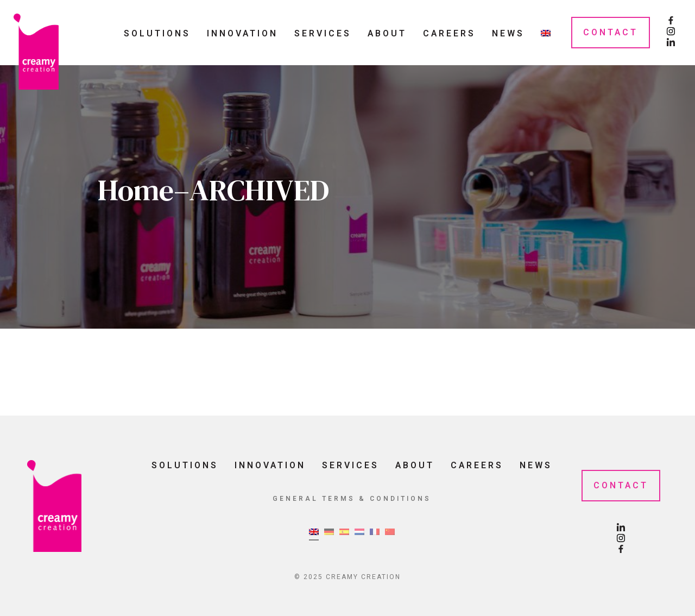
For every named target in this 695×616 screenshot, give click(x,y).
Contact (611, 33)
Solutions (157, 34)
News (508, 34)
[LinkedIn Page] (671, 43)
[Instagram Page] (671, 33)
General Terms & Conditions (352, 499)
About (387, 34)
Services (323, 34)
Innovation (242, 34)
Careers (449, 34)
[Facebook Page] (671, 22)
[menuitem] (546, 33)
